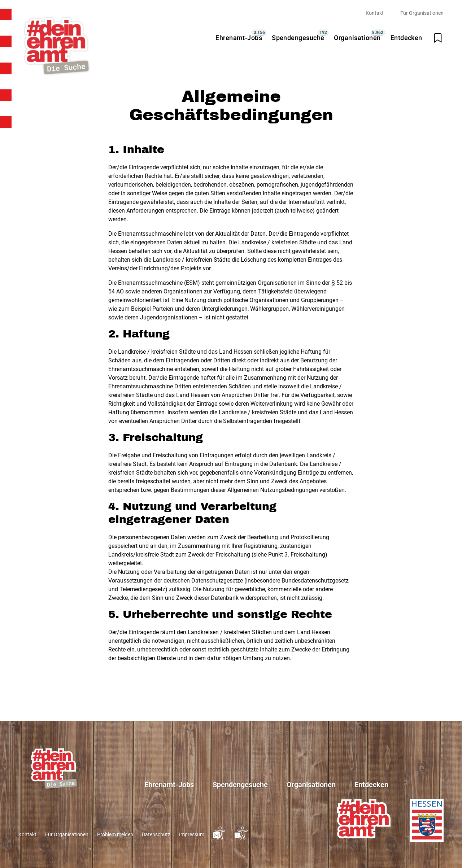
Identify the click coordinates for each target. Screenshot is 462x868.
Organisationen (357, 38)
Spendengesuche (298, 38)
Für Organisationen (422, 13)
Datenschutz (156, 834)
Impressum (192, 834)
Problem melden (115, 834)
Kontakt (375, 13)
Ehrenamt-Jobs (239, 38)
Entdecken (406, 38)
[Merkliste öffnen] (438, 38)
